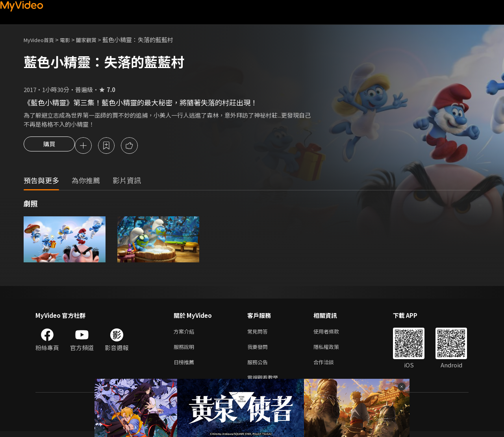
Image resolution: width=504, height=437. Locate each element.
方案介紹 (185, 333)
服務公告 (259, 366)
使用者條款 (333, 333)
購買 (49, 146)
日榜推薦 (185, 366)
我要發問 (259, 349)
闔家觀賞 (95, 40)
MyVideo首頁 (42, 40)
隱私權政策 (333, 349)
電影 (71, 40)
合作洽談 (330, 366)
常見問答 (259, 333)
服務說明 (185, 349)
